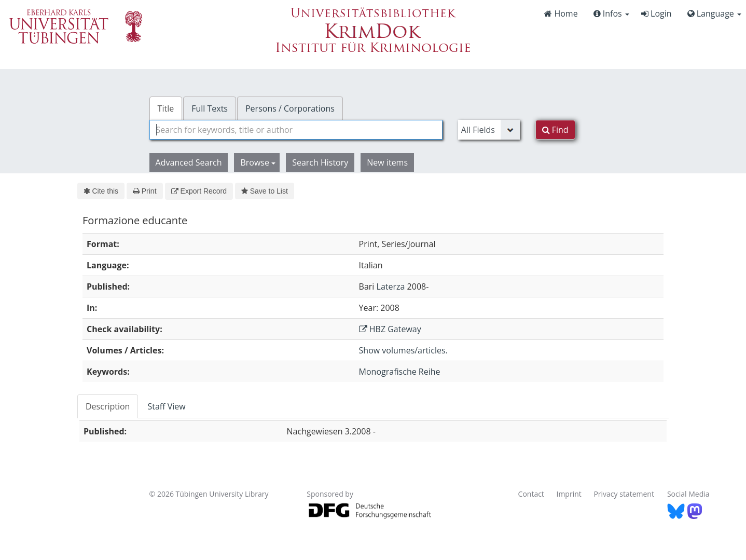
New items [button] (387, 162)
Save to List (265, 191)
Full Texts (210, 108)
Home (561, 13)
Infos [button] (611, 13)
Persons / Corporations (290, 108)
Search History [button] (320, 162)
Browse (258, 162)
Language (714, 13)
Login (657, 13)
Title (166, 108)
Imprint (569, 494)
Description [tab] (108, 406)
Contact (531, 494)
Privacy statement (624, 494)
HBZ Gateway (390, 329)
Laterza (391, 286)
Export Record (199, 191)
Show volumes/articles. (403, 350)
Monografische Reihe (400, 372)
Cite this (101, 191)
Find (555, 130)
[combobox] (296, 130)
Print (144, 191)
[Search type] (489, 130)
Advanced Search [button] (189, 162)
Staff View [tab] (166, 406)
